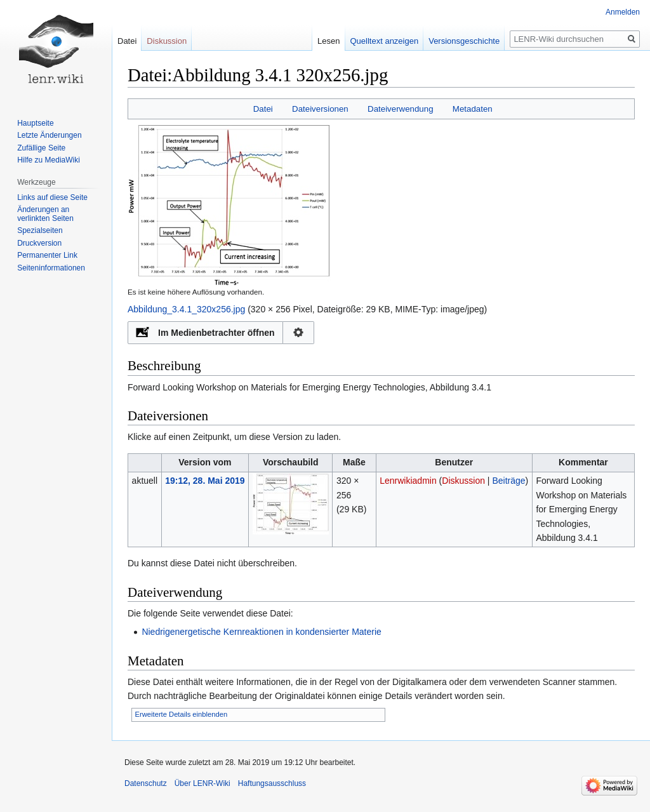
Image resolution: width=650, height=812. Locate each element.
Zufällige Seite (41, 148)
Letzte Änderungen (49, 135)
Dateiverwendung (401, 109)
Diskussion (463, 481)
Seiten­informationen (51, 268)
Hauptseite (35, 123)
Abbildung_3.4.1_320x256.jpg (186, 309)
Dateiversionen (320, 109)
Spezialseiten (40, 230)
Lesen (328, 41)
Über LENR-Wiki (202, 783)
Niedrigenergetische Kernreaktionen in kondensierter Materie (261, 632)
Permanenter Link (47, 255)
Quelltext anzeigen (385, 41)
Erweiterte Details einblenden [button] (182, 714)
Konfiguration (299, 333)
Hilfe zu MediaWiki (49, 160)
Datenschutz (146, 783)
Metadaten (473, 109)
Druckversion (39, 243)
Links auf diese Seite (52, 197)
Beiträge (508, 481)
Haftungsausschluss (272, 783)
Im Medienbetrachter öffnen (216, 333)
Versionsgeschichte (464, 41)
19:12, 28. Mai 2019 (205, 481)
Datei (263, 109)
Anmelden (623, 12)
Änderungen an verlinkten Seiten (45, 214)
